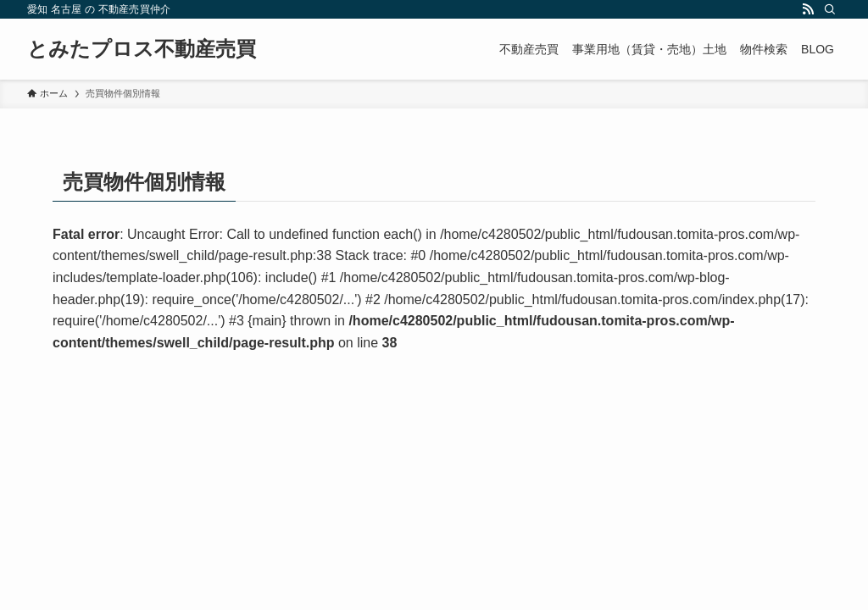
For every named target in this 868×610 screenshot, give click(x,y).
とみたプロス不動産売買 (142, 49)
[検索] (830, 9)
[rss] (808, 9)
